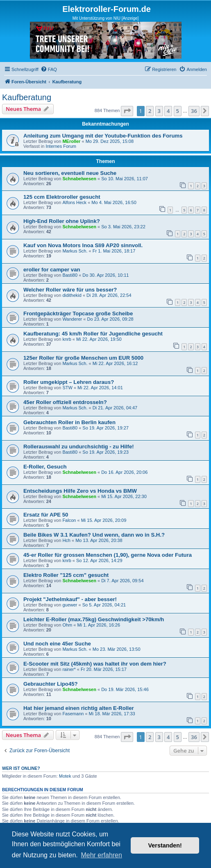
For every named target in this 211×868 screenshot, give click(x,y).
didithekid (72, 295)
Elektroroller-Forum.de (107, 9)
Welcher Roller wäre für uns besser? (70, 290)
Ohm (67, 625)
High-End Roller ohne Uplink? (62, 221)
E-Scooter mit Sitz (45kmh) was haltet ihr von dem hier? (95, 664)
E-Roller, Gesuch (45, 467)
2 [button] (150, 111)
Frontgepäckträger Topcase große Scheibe (78, 313)
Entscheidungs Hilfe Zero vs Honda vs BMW (80, 491)
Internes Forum (61, 146)
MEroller (71, 141)
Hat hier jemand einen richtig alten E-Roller (79, 708)
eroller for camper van (52, 270)
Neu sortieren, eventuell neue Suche (70, 173)
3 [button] (159, 111)
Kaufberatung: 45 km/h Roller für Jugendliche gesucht (93, 334)
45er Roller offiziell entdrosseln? (65, 402)
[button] (127, 111)
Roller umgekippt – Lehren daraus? (69, 382)
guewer (70, 605)
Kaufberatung (27, 97)
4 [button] (168, 111)
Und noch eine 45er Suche (57, 644)
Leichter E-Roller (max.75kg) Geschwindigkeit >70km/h (94, 619)
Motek (65, 776)
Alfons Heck (74, 202)
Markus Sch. (75, 251)
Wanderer (72, 319)
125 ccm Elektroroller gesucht (62, 197)
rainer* (69, 669)
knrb (67, 339)
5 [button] (178, 111)
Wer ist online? (21, 768)
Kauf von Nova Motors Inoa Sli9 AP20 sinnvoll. (83, 245)
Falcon (69, 520)
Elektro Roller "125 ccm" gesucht (66, 575)
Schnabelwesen (79, 179)
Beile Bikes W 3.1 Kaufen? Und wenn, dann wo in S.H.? (94, 535)
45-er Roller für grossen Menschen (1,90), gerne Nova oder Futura (108, 555)
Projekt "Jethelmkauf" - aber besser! (70, 599)
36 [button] (194, 111)
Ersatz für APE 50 (46, 515)
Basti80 (70, 275)
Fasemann (73, 714)
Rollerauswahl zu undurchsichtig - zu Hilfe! (79, 447)
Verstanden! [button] (165, 845)
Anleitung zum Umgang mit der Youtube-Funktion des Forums (103, 136)
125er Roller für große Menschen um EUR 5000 (83, 358)
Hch (66, 540)
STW (67, 388)
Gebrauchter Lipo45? (51, 684)
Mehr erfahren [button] (101, 855)
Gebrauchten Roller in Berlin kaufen (69, 422)
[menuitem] (49, 69)
